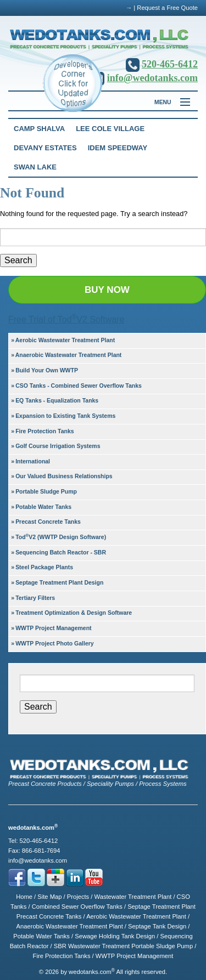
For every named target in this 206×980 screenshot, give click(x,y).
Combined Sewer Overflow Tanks (77, 907)
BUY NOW (107, 290)
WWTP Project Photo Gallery (55, 644)
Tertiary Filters (35, 598)
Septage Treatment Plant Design (59, 583)
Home (24, 897)
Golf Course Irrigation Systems (58, 446)
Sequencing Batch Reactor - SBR (61, 553)
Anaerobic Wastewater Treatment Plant (69, 355)
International (33, 461)
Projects (78, 897)
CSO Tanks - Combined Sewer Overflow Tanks (79, 386)
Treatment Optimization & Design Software (74, 613)
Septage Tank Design (157, 926)
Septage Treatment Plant (162, 907)
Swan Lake (35, 167)
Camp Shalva (39, 129)
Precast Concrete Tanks (48, 522)
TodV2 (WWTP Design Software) (61, 537)
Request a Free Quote (167, 8)
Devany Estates (45, 148)
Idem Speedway (118, 148)
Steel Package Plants (44, 567)
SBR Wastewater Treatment (92, 946)
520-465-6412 (170, 64)
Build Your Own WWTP (47, 370)
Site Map (49, 897)
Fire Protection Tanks (44, 431)
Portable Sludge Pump (46, 492)
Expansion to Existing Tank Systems (65, 416)
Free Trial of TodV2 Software (66, 319)
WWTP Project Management (53, 628)
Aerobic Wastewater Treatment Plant (65, 340)
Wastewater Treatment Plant (133, 897)
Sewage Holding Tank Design (115, 936)
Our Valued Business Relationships (64, 476)
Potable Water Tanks (43, 507)
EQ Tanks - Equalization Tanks (57, 401)
